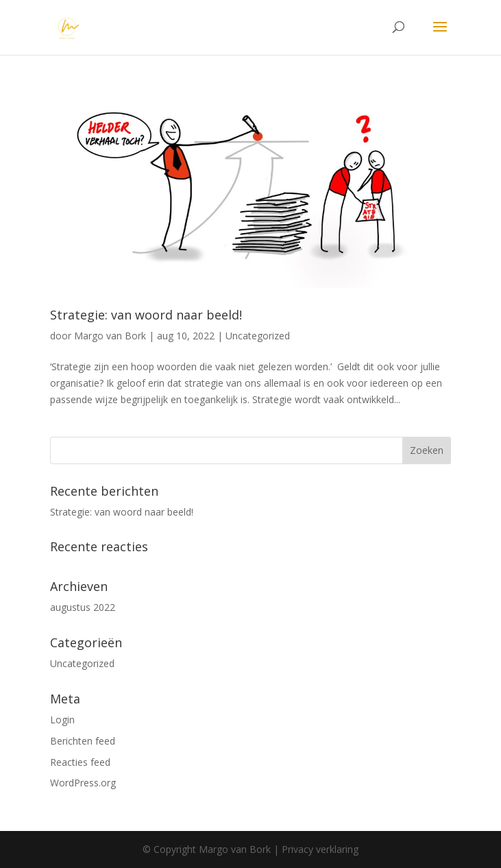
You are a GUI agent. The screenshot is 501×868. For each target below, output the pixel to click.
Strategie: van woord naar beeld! (146, 315)
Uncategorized (258, 336)
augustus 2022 (83, 607)
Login (62, 720)
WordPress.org (83, 783)
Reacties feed (80, 762)
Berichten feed (83, 741)
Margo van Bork (110, 336)
